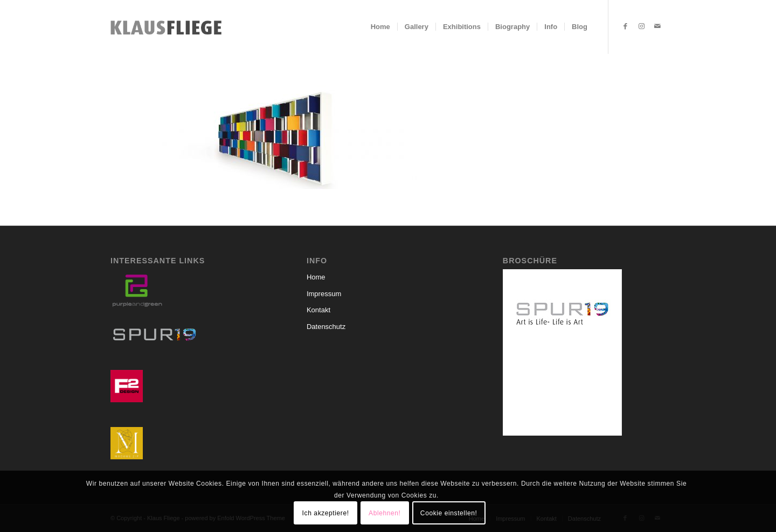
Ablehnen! (384, 513)
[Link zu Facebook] (625, 26)
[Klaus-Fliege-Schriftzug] (169, 27)
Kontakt (318, 310)
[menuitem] (380, 27)
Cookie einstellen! (449, 513)
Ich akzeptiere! (326, 513)
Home (316, 277)
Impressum (324, 294)
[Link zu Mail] (657, 26)
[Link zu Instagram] (641, 26)
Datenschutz (326, 327)
